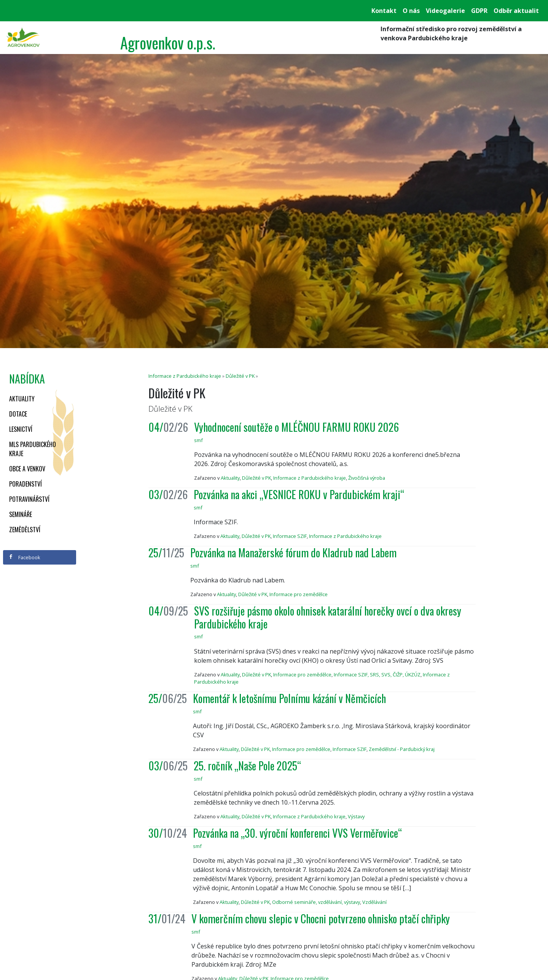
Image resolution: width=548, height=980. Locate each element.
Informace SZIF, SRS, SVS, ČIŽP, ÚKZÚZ (377, 675)
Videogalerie (445, 11)
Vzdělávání (374, 902)
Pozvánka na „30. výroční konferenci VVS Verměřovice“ (297, 833)
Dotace (18, 414)
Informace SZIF (290, 536)
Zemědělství (25, 530)
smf (198, 440)
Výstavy (356, 816)
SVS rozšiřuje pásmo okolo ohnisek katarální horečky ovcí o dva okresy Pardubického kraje (328, 617)
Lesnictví (21, 429)
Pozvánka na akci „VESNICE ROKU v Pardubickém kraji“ (299, 494)
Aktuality (22, 399)
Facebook (24, 557)
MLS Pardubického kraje (33, 449)
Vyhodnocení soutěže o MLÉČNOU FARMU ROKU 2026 (296, 427)
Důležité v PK (240, 376)
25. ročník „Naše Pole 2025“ (247, 766)
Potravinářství (29, 499)
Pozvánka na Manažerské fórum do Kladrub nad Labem (293, 553)
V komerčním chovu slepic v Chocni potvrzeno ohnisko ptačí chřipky (321, 919)
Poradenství (25, 484)
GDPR (479, 11)
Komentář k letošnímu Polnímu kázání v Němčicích (289, 698)
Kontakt (384, 11)
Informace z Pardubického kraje (185, 376)
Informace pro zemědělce (299, 594)
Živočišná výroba (367, 478)
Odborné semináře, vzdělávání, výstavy (316, 902)
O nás (411, 11)
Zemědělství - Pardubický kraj (402, 749)
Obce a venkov (27, 469)
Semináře (21, 514)
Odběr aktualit (516, 11)
